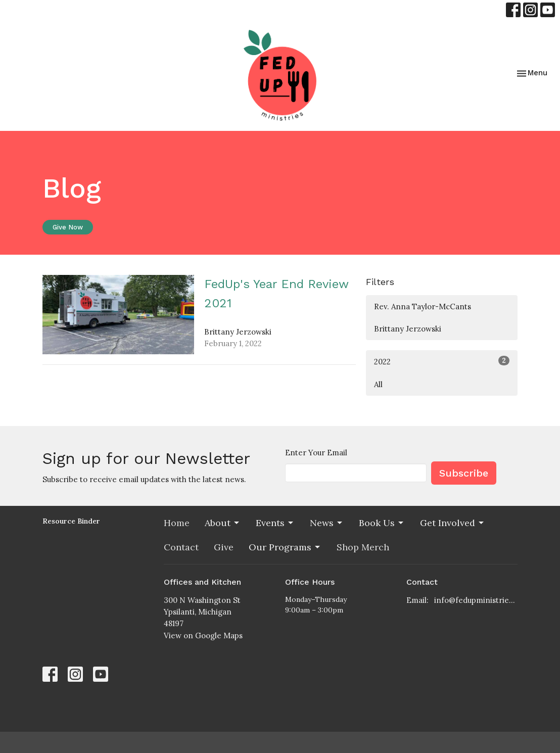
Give (224, 547)
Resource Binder (71, 521)
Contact (181, 547)
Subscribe (464, 473)
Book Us (382, 523)
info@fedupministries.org (476, 600)
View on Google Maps (203, 636)
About (223, 523)
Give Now (68, 227)
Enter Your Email (316, 453)
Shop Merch (363, 547)
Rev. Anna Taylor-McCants (423, 307)
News (327, 523)
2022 (442, 361)
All (378, 384)
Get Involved (453, 523)
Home (177, 523)
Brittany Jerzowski (408, 329)
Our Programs (285, 547)
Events (275, 523)
